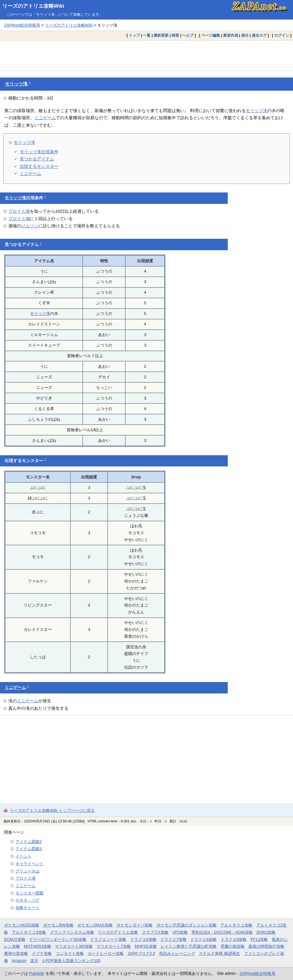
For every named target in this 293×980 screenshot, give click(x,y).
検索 (175, 35)
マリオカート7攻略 (114, 946)
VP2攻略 (180, 932)
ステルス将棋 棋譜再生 (219, 953)
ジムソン (30, 226)
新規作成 (231, 35)
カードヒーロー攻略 (106, 953)
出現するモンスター (39, 166)
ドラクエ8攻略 (203, 939)
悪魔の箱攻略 (233, 946)
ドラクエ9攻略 (234, 939)
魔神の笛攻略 (16, 953)
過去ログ (259, 35)
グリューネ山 (27, 871)
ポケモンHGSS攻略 (22, 925)
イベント (23, 856)
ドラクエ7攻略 (173, 939)
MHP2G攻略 (145, 946)
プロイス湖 (19, 211)
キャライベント (29, 864)
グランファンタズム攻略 (72, 932)
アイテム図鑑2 (29, 842)
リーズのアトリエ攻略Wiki (33, 6)
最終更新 (161, 35)
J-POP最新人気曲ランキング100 (71, 961)
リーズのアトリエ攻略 (118, 932)
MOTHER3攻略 (37, 946)
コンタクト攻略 (70, 953)
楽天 (34, 961)
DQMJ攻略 (266, 932)
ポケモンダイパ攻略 (134, 925)
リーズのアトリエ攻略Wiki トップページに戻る (52, 810)
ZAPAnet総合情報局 (22, 25)
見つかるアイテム (37, 159)
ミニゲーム (45, 118)
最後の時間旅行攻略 (266, 946)
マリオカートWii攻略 (74, 946)
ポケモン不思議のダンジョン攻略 (187, 925)
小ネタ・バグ (27, 900)
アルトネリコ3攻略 (29, 932)
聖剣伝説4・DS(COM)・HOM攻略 (222, 932)
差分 (245, 35)
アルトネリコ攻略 (236, 925)
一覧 (147, 35)
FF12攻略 (259, 939)
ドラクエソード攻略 (108, 939)
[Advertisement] (146, 55)
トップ (134, 35)
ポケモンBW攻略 (58, 925)
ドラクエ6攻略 (143, 939)
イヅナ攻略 (42, 953)
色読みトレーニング (177, 953)
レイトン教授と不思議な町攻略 (189, 946)
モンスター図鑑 (29, 893)
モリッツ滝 (16, 84)
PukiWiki (37, 973)
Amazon (19, 961)
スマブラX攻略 (155, 932)
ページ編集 (211, 35)
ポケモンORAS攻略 (95, 925)
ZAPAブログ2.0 (141, 953)
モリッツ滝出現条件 (39, 152)
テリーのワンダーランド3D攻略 (58, 939)
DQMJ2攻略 (15, 939)
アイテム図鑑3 (29, 849)
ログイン (282, 35)
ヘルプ (188, 35)
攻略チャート (27, 908)
